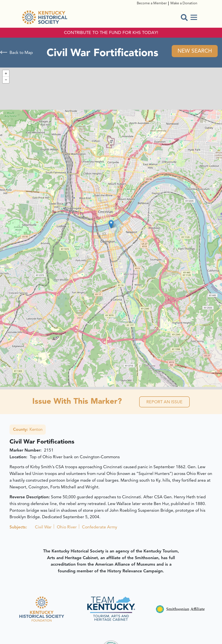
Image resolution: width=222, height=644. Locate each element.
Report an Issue (164, 402)
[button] (111, 224)
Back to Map (21, 53)
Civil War (43, 528)
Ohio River (67, 528)
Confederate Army (100, 528)
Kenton (28, 430)
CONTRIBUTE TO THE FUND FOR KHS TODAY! (111, 33)
